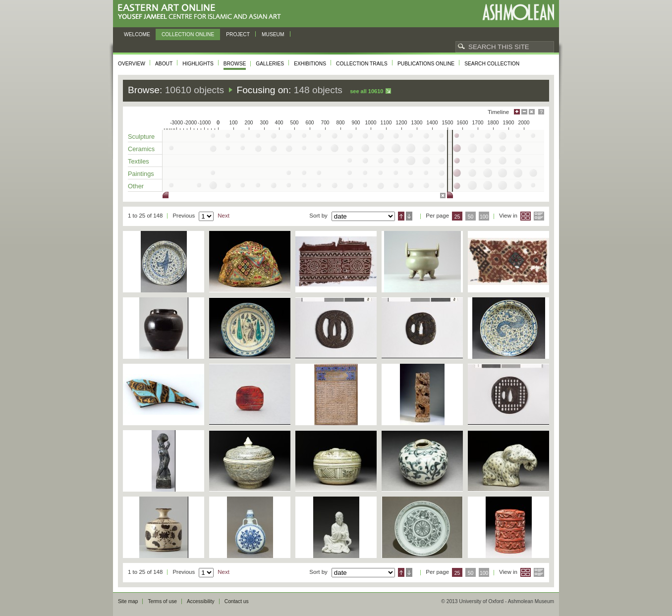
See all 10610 (366, 91)
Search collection (492, 64)
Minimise (524, 112)
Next (224, 216)
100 (484, 217)
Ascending (401, 216)
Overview (132, 64)
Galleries (270, 64)
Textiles (139, 161)
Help (541, 112)
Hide (532, 112)
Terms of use (162, 601)
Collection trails (362, 64)
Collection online (188, 34)
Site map (128, 601)
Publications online (426, 64)
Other (136, 186)
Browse (235, 64)
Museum (273, 34)
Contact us (237, 601)
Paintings (141, 174)
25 (457, 217)
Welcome (137, 34)
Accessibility (201, 601)
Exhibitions (310, 64)
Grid (526, 216)
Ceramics (141, 149)
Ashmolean (518, 12)
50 (471, 217)
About (164, 64)
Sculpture (141, 137)
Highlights (198, 64)
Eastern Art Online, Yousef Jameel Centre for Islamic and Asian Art (202, 12)
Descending (409, 216)
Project (238, 34)
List (539, 216)
